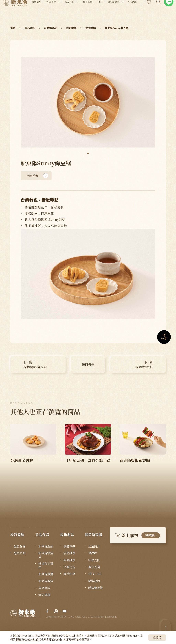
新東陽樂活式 (46, 555)
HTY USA (95, 574)
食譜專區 (44, 588)
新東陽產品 (46, 546)
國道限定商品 (46, 565)
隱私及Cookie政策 (27, 639)
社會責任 (94, 560)
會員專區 (133, 12)
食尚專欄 (44, 595)
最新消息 (36, 12)
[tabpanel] (88, 102)
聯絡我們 (94, 581)
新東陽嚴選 (46, 574)
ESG (100, 12)
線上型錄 (88, 12)
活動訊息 (69, 553)
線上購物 (138, 535)
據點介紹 (19, 553)
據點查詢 (19, 546)
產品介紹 (69, 12)
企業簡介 (94, 546)
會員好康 (69, 574)
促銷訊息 (69, 560)
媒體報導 (69, 546)
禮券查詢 (94, 567)
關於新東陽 (113, 12)
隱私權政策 (95, 588)
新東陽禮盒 (46, 581)
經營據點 (51, 12)
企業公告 (69, 567)
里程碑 (93, 553)
